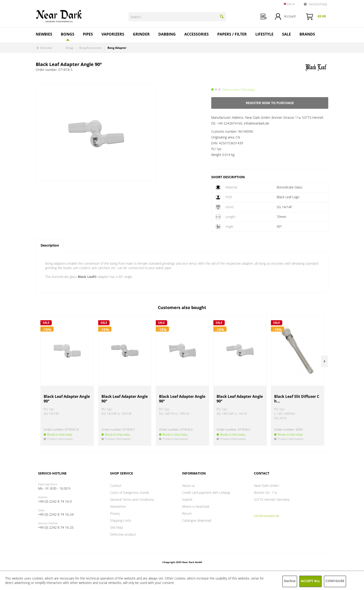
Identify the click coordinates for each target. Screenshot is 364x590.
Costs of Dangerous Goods (130, 493)
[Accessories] (197, 35)
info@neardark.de (267, 516)
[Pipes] (88, 35)
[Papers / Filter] (232, 35)
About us (188, 486)
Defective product (123, 534)
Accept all (310, 581)
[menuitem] (264, 17)
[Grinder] (141, 35)
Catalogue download (197, 520)
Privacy (115, 513)
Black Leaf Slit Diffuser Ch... (297, 399)
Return (187, 513)
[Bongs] (68, 34)
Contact (116, 486)
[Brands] (307, 35)
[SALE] (287, 35)
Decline (290, 581)
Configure (335, 581)
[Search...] (177, 17)
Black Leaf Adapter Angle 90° (67, 399)
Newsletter (118, 506)
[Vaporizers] (113, 35)
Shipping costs (121, 520)
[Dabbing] (167, 35)
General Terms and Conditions (132, 499)
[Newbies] (44, 35)
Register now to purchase (270, 103)
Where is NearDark (196, 506)
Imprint (187, 499)
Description (50, 245)
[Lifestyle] (265, 35)
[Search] (222, 16)
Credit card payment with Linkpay (206, 493)
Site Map (116, 527)
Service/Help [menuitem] (315, 4)
